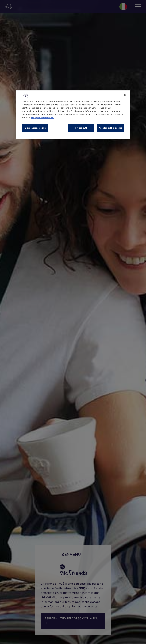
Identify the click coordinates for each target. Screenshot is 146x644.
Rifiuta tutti (81, 128)
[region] (73, 114)
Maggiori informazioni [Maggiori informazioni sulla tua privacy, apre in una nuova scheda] (43, 118)
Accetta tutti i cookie (110, 128)
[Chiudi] (125, 95)
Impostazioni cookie (35, 128)
